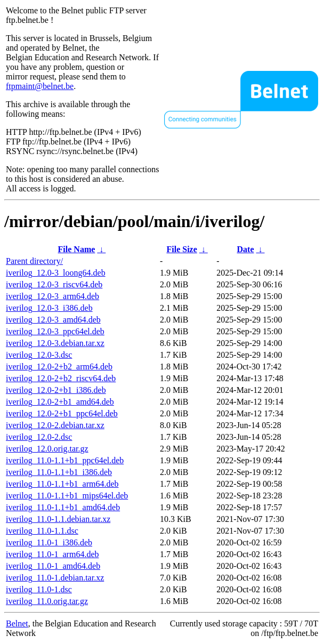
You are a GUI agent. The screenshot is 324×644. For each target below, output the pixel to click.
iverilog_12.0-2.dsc (39, 437)
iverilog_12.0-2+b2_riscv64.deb (61, 378)
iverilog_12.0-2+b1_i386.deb (56, 390)
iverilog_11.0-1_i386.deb (49, 542)
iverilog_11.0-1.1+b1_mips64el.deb (67, 496)
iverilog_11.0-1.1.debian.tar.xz (58, 519)
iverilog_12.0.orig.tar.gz (47, 449)
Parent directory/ (34, 261)
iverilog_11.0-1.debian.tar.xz (55, 578)
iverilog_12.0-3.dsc (39, 355)
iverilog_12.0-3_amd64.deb (53, 320)
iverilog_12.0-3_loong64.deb (56, 273)
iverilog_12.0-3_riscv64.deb (54, 284)
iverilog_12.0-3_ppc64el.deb (55, 331)
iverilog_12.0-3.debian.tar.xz (55, 343)
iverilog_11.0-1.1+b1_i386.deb (59, 472)
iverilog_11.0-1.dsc (39, 589)
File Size (181, 249)
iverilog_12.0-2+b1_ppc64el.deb (62, 413)
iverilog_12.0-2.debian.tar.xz (55, 425)
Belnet (17, 623)
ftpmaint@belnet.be (40, 86)
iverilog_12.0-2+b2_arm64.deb (59, 367)
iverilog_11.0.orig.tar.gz (47, 601)
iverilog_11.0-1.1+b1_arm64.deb (62, 484)
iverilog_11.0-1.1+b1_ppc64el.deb (65, 460)
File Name (77, 249)
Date (246, 249)
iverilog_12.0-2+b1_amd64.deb (60, 402)
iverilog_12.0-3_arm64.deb (52, 296)
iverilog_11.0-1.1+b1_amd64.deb (63, 507)
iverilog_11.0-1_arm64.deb (52, 554)
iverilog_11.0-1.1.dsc (42, 531)
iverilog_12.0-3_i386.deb (49, 308)
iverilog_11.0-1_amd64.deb (53, 566)
